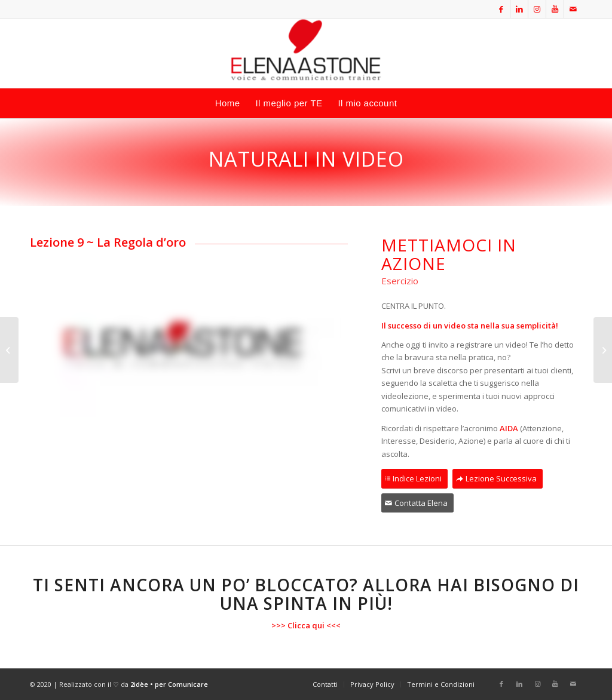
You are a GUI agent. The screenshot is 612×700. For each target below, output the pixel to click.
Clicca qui (306, 625)
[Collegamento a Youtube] (555, 9)
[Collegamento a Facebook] (501, 9)
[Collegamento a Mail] (573, 9)
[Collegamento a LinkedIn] (519, 9)
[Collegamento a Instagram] (537, 9)
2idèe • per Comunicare (169, 684)
